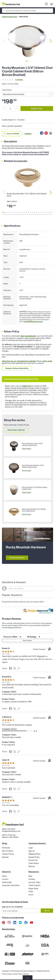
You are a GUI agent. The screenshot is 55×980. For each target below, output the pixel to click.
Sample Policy (34, 857)
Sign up (47, 911)
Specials (5, 857)
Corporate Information (11, 885)
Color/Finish (7, 90)
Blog (30, 876)
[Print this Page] (50, 133)
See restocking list (28, 336)
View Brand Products (17, 558)
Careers (5, 879)
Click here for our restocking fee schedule (19, 361)
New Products (7, 851)
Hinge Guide (33, 889)
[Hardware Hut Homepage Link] (11, 4)
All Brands (6, 848)
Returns (32, 866)
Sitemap (26, 974)
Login (31, 848)
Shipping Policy (34, 854)
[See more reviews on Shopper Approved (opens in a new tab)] (19, 669)
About (4, 876)
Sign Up (32, 851)
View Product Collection (16, 430)
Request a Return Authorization (17, 368)
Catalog (32, 879)
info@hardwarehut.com (11, 831)
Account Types (34, 882)
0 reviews (19, 80)
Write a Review (27, 640)
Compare (27, 134)
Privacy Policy (7, 974)
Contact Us (33, 860)
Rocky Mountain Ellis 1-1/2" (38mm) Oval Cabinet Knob (27, 195)
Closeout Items (8, 854)
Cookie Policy (17, 974)
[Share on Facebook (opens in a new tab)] (10, 669)
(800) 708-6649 (9, 829)
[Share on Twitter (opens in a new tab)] (15, 669)
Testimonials (7, 882)
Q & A (31, 895)
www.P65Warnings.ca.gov (33, 322)
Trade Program (34, 885)
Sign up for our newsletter (12, 907)
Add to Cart (37, 109)
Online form (27, 386)
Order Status (34, 863)
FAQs (31, 892)
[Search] (27, 11)
